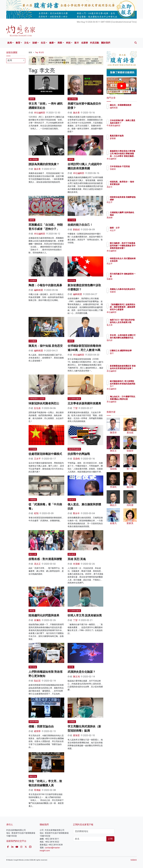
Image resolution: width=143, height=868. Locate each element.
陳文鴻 (76, 677)
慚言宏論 (33, 667)
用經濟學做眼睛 (74, 449)
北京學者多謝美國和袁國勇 (84, 403)
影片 (77, 43)
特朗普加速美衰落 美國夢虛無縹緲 (129, 200)
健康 (51, 43)
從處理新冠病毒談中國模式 (45, 454)
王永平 (37, 459)
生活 (43, 43)
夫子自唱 (72, 220)
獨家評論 (33, 776)
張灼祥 (125, 343)
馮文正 (37, 564)
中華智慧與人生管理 (37, 399)
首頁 (30, 52)
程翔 (36, 513)
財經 (35, 43)
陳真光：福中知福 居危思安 (46, 346)
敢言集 (71, 667)
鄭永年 (76, 513)
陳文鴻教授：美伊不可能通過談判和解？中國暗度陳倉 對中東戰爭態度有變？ (129, 248)
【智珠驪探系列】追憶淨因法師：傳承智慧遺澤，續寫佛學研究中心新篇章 (129, 310)
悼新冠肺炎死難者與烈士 (44, 403)
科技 (68, 43)
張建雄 (125, 172)
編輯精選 (38, 290)
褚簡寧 (37, 731)
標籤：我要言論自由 (41, 726)
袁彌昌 (37, 620)
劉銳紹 (76, 230)
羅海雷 (76, 735)
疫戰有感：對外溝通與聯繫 (45, 559)
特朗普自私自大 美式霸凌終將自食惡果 (129, 261)
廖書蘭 (125, 138)
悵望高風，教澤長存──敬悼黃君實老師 (129, 184)
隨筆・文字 (127, 228)
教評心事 (33, 554)
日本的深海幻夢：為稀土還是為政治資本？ (129, 123)
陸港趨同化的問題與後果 (44, 615)
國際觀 (32, 99)
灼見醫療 (33, 341)
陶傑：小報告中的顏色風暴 (45, 285)
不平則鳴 (33, 449)
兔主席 (125, 328)
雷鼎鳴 (76, 459)
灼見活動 (94, 43)
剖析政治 (72, 500)
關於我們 (106, 43)
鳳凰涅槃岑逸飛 (129, 136)
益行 (124, 356)
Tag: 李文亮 (39, 52)
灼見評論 (72, 280)
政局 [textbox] (10, 60)
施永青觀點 (73, 99)
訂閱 (110, 839)
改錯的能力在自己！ (80, 225)
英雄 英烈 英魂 (77, 559)
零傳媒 (37, 790)
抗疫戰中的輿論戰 (79, 454)
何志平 (125, 205)
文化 (26, 43)
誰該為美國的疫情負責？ (44, 164)
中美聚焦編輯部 (129, 128)
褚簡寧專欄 (34, 722)
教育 (18, 43)
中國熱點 (33, 500)
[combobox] (16, 61)
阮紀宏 (37, 681)
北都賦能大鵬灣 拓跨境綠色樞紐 (129, 215)
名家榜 (84, 43)
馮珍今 (125, 189)
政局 (10, 43)
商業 (60, 43)
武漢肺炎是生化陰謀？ (82, 672)
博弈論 (32, 611)
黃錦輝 (125, 220)
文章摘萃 (33, 280)
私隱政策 (134, 860)
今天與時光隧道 (74, 399)
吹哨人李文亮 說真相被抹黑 (85, 615)
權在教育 (72, 554)
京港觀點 (72, 722)
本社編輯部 (40, 113)
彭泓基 (37, 408)
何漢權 (76, 564)
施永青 (76, 113)
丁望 (75, 408)
